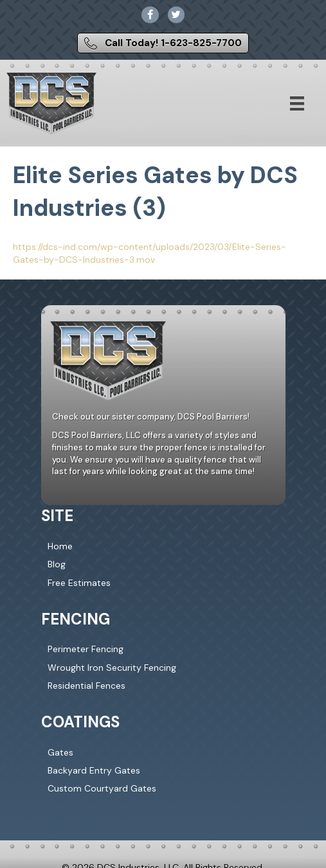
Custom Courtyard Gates (102, 788)
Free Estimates (79, 583)
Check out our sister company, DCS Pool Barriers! (151, 417)
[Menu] (297, 103)
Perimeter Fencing (86, 649)
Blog (57, 564)
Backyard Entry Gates (94, 770)
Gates (60, 752)
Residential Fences (86, 686)
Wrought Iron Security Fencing (112, 668)
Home (60, 546)
